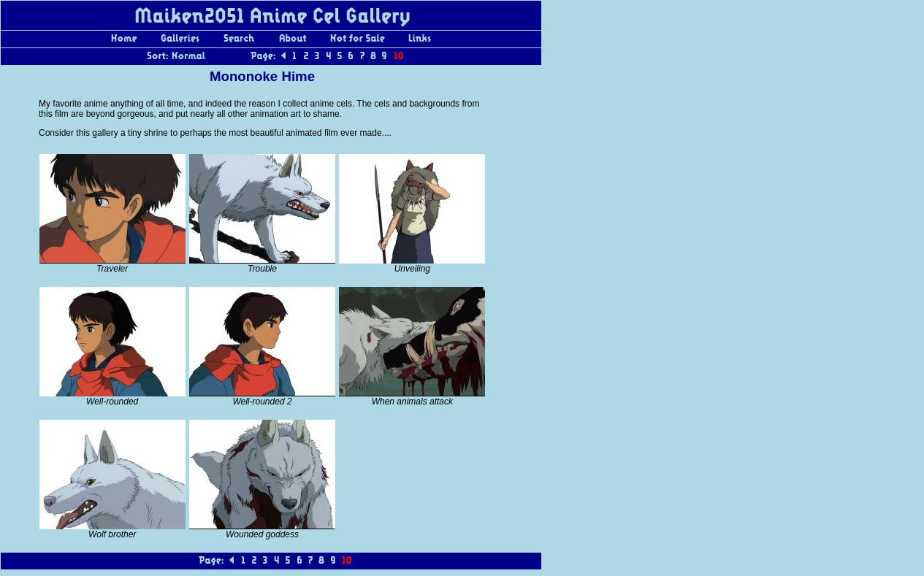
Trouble (262, 269)
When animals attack (412, 402)
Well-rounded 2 (262, 402)
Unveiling (412, 269)
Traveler (112, 269)
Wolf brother (112, 534)
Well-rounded (112, 402)
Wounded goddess (262, 534)
